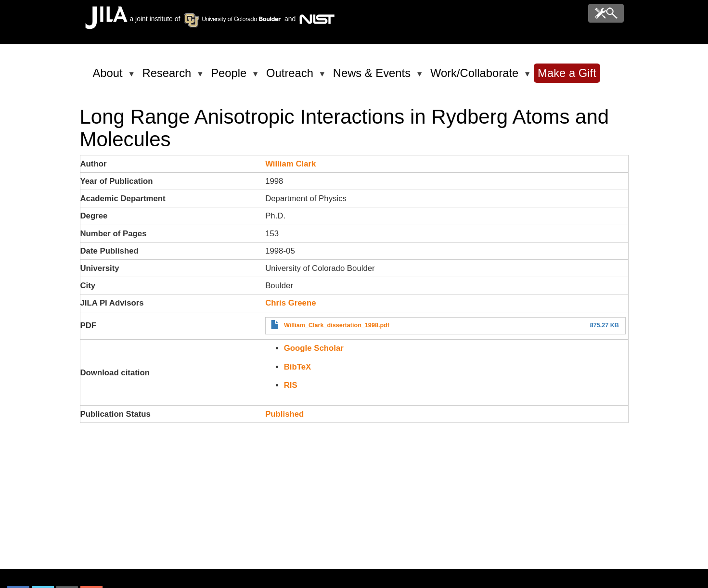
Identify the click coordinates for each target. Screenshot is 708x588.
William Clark (290, 164)
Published (284, 414)
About (109, 77)
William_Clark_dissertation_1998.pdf (337, 325)
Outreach (291, 77)
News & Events (373, 77)
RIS (291, 385)
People (230, 77)
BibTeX (298, 367)
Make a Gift (567, 73)
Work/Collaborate (476, 77)
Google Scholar (314, 348)
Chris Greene (290, 303)
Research (169, 77)
